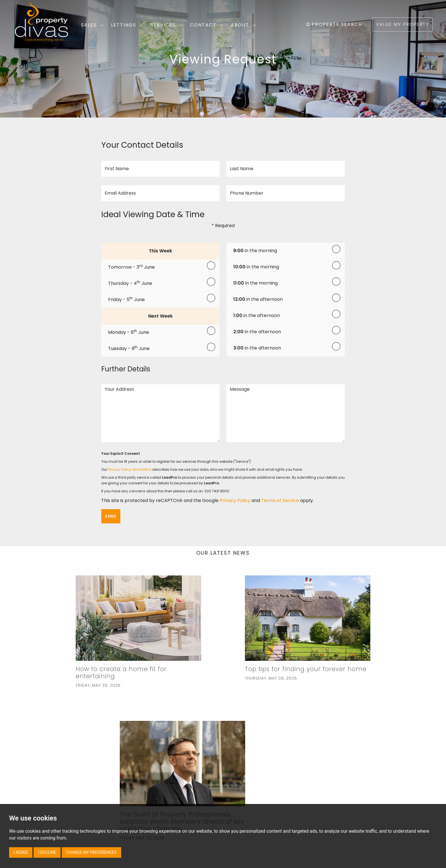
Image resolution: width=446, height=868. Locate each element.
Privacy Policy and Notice (130, 469)
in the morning (255, 251)
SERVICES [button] (167, 25)
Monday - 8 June (129, 332)
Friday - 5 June (126, 299)
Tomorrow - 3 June (131, 267)
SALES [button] (93, 25)
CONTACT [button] (207, 25)
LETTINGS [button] (128, 25)
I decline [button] (47, 852)
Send (111, 516)
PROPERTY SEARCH (334, 24)
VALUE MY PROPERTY (402, 24)
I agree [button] (21, 852)
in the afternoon (258, 299)
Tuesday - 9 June (129, 348)
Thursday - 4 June (130, 283)
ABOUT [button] (244, 25)
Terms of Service (280, 500)
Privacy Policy (235, 500)
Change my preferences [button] (91, 852)
